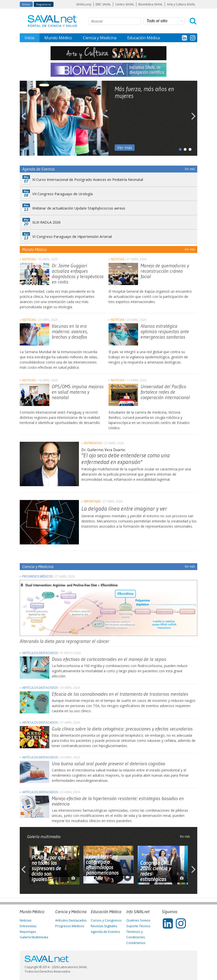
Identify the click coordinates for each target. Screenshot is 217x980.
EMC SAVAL (103, 4)
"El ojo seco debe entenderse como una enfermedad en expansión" (126, 458)
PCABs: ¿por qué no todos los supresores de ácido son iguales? (49, 868)
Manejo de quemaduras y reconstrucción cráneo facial (165, 271)
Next (194, 118)
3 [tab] (189, 148)
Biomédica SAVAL (151, 4)
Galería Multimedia (34, 937)
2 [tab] (184, 148)
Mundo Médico (58, 38)
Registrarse (44, 4)
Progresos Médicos (37, 576)
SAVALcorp (84, 4)
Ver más (125, 148)
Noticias (29, 259)
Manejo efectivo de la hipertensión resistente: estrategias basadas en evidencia (118, 801)
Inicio (30, 38)
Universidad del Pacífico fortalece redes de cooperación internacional (165, 392)
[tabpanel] (108, 118)
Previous (23, 118)
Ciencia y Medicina (100, 38)
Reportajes (92, 501)
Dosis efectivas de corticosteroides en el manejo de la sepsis (109, 659)
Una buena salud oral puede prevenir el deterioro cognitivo (108, 764)
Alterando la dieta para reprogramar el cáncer (64, 641)
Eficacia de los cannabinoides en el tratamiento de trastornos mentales (120, 694)
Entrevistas (93, 443)
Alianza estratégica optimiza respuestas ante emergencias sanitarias (165, 331)
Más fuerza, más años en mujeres (144, 92)
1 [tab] (179, 148)
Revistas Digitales (104, 926)
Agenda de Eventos (105, 932)
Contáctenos (136, 943)
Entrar (26, 4)
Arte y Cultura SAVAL (181, 4)
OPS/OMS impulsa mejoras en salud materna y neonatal (78, 392)
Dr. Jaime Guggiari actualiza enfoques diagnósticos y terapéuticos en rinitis (78, 274)
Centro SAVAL (125, 4)
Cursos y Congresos (106, 920)
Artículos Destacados (40, 653)
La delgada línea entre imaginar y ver (124, 509)
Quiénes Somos (138, 920)
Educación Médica (144, 38)
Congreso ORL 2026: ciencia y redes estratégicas (155, 871)
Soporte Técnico (138, 926)
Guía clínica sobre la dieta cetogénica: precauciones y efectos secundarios (122, 729)
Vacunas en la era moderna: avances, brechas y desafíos (70, 331)
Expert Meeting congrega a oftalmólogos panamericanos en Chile (102, 867)
